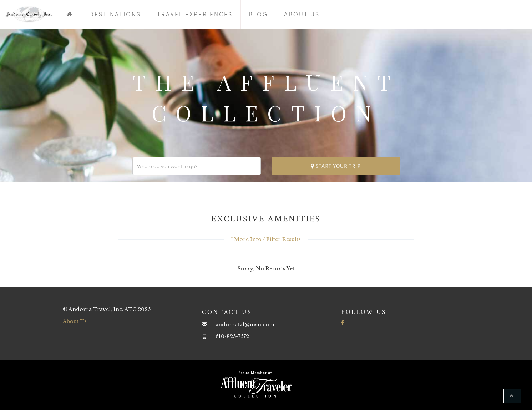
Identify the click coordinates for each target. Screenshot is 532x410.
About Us (302, 14)
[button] (512, 396)
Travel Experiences (195, 14)
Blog (258, 14)
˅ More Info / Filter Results (266, 239)
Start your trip (336, 166)
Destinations (115, 14)
